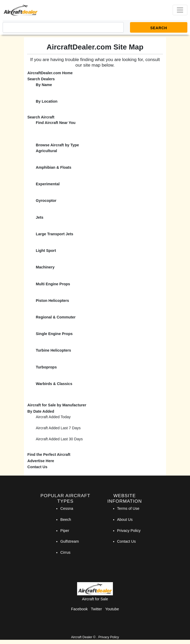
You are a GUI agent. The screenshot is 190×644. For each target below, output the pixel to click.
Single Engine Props (54, 334)
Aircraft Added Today (53, 417)
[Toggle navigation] (180, 10)
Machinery (45, 267)
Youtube (112, 609)
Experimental (48, 184)
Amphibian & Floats (54, 167)
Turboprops (46, 367)
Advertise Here (41, 461)
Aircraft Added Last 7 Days (58, 428)
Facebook (79, 609)
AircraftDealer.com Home (50, 73)
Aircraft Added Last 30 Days (59, 439)
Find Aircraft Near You (56, 123)
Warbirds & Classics (54, 384)
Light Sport (46, 251)
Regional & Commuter (56, 317)
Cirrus (65, 552)
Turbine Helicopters (53, 350)
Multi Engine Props (53, 284)
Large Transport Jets (54, 234)
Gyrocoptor (46, 201)
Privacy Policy (129, 531)
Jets (40, 217)
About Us (125, 520)
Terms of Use (128, 508)
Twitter (96, 609)
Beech (66, 520)
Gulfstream (69, 541)
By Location (47, 101)
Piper (65, 531)
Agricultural (46, 151)
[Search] (63, 27)
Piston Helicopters (52, 301)
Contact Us (37, 467)
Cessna (67, 508)
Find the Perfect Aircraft (49, 455)
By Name (44, 85)
